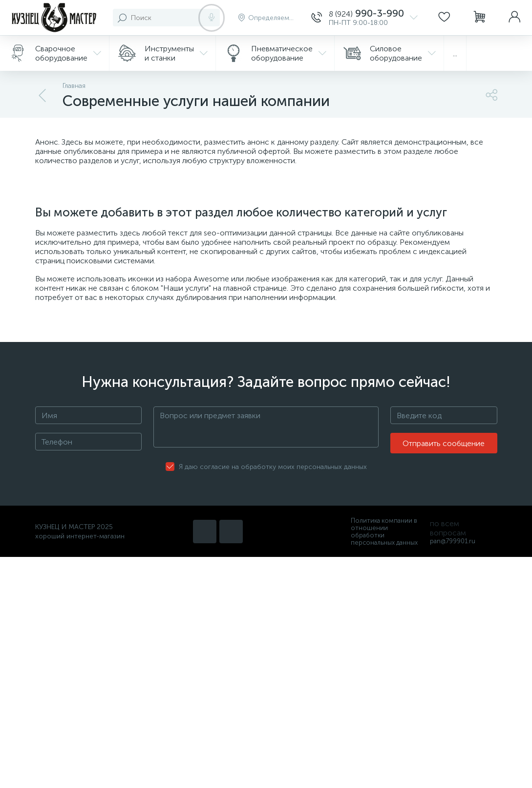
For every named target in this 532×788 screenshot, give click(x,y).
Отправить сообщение (444, 443)
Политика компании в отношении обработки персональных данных (384, 532)
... (455, 53)
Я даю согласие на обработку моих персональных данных (273, 467)
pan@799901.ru (453, 541)
